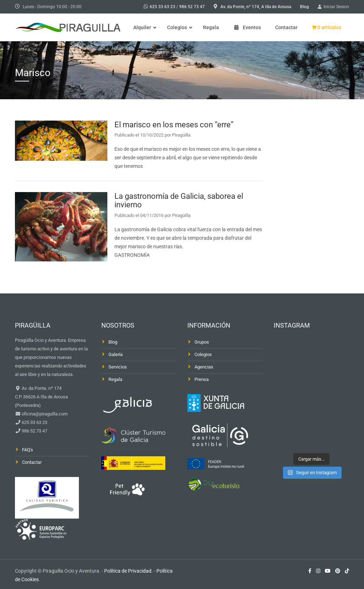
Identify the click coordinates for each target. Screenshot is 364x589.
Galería (116, 354)
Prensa (202, 379)
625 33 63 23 (162, 7)
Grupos (202, 342)
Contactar (32, 462)
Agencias (204, 367)
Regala (115, 379)
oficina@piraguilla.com (44, 414)
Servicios (118, 367)
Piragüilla (181, 135)
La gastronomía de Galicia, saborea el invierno (179, 200)
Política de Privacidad (128, 571)
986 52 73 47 (192, 7)
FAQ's (28, 450)
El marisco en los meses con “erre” (174, 125)
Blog (304, 7)
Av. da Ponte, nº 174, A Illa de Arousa (256, 7)
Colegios (203, 354)
